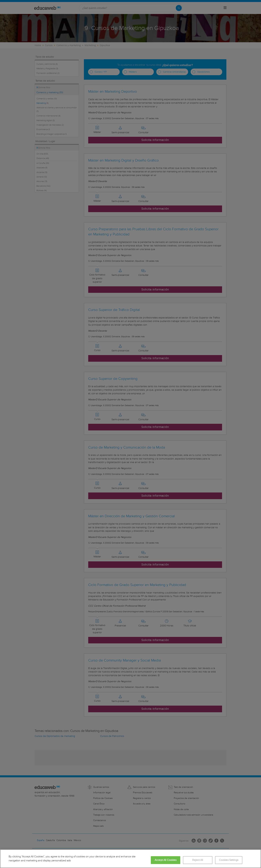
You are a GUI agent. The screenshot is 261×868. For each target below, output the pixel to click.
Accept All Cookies (166, 860)
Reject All (198, 860)
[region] (130, 859)
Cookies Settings (229, 860)
